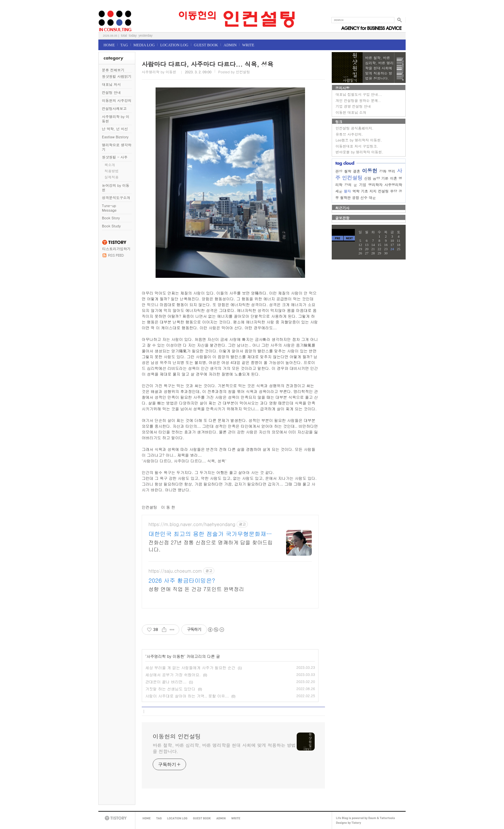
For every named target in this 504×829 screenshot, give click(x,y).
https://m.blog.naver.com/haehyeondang (192, 524)
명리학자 (375, 185)
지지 (373, 191)
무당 (393, 191)
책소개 (110, 165)
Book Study (111, 226)
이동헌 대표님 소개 (351, 112)
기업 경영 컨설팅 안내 (353, 106)
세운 (339, 191)
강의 (348, 185)
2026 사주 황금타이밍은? (182, 580)
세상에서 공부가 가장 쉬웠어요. (173, 674)
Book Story (111, 218)
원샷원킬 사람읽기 (117, 76)
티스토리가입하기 (116, 249)
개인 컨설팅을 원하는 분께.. (358, 100)
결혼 (356, 171)
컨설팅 (383, 191)
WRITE (248, 45)
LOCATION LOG (174, 45)
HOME (109, 45)
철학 (348, 171)
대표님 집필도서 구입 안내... (359, 94)
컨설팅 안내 (111, 92)
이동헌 (370, 171)
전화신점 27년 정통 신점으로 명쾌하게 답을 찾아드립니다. (211, 546)
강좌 (383, 171)
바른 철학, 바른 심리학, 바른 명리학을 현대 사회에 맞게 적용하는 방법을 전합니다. (224, 748)
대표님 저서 (111, 84)
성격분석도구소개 (116, 198)
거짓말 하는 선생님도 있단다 (170, 689)
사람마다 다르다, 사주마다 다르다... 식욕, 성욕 (207, 64)
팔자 (347, 191)
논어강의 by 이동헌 (116, 188)
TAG (124, 45)
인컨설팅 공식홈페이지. (355, 128)
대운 (372, 198)
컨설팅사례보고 (114, 109)
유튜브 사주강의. (349, 134)
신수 (364, 198)
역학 (356, 191)
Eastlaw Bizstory (115, 137)
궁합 (355, 198)
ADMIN (230, 45)
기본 (385, 178)
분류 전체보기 (113, 70)
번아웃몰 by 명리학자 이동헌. (359, 152)
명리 (392, 171)
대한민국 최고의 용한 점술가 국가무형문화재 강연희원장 (207, 534)
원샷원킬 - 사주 (115, 157)
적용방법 (112, 171)
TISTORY (117, 818)
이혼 (393, 178)
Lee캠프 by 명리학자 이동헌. (359, 140)
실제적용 (112, 177)
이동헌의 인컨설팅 (106, 9)
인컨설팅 (352, 178)
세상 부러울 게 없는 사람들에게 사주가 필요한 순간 (190, 667)
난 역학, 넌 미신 (115, 129)
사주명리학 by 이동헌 (116, 119)
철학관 (345, 198)
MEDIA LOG (144, 45)
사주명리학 (393, 185)
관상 (339, 171)
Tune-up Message (109, 208)
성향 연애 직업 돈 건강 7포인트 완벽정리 (196, 589)
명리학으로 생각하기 (117, 147)
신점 (368, 178)
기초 (364, 191)
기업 (363, 185)
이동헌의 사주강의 (117, 100)
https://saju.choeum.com (175, 571)
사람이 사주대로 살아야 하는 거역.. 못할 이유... (187, 696)
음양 (376, 178)
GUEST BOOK (206, 45)
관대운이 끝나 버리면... (166, 682)
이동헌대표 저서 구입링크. (357, 146)
